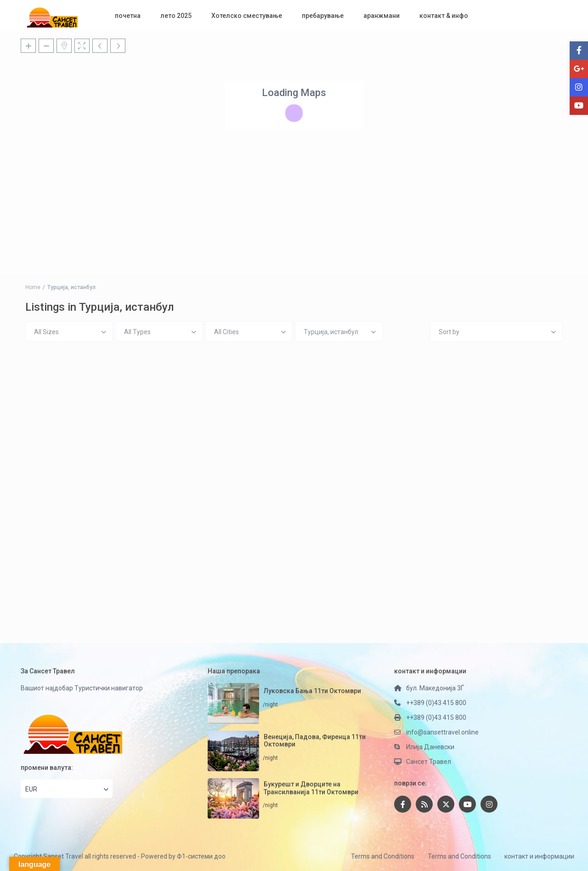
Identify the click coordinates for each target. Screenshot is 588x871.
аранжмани (382, 16)
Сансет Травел (429, 762)
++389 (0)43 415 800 (436, 703)
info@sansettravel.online (442, 732)
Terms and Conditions (383, 856)
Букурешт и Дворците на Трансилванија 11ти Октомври (311, 788)
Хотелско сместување (247, 16)
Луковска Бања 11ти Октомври (312, 691)
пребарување (323, 16)
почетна (128, 16)
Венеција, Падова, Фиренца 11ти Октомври (315, 741)
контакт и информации (539, 856)
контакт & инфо (444, 16)
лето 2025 (176, 16)
